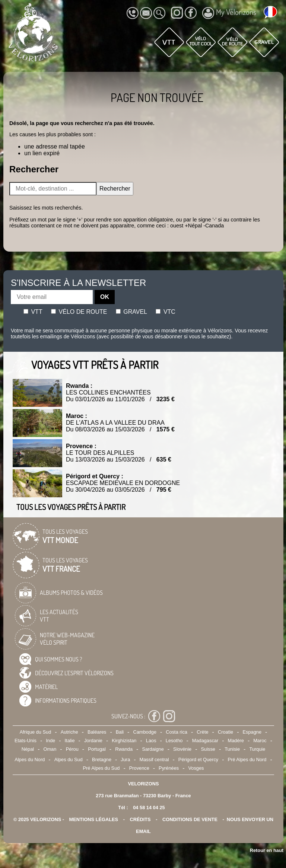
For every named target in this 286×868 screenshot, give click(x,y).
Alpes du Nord (30, 759)
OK (105, 297)
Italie (70, 741)
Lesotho (174, 741)
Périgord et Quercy (198, 759)
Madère (236, 741)
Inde (50, 741)
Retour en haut (267, 850)
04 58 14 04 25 (149, 808)
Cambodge (145, 732)
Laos (151, 741)
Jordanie (93, 741)
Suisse (208, 749)
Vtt (33, 312)
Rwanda (124, 749)
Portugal (97, 749)
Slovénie (182, 749)
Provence (139, 768)
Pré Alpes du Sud (101, 768)
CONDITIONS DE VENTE (190, 819)
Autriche (69, 732)
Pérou (72, 749)
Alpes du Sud (69, 759)
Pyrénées (169, 768)
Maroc (260, 741)
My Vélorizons (229, 13)
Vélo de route (79, 312)
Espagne (252, 732)
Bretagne (102, 759)
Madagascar (205, 741)
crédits (140, 819)
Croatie (225, 732)
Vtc (165, 312)
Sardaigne (153, 749)
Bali (120, 732)
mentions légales (94, 819)
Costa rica (177, 732)
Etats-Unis (26, 741)
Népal (28, 749)
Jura (125, 759)
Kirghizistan (124, 741)
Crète (202, 732)
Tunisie (232, 749)
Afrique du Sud (36, 732)
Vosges (196, 768)
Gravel (131, 312)
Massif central (154, 759)
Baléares (97, 732)
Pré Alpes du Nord (247, 759)
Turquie (257, 749)
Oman (50, 749)
